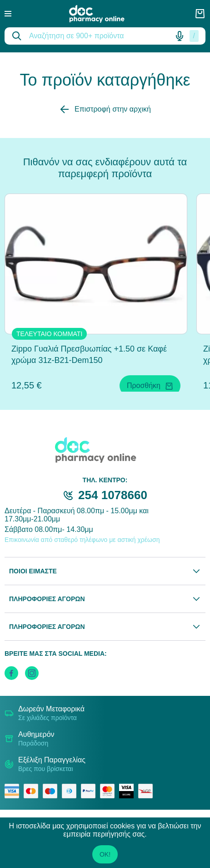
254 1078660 (113, 495)
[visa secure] (129, 791)
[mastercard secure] (110, 791)
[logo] (103, 14)
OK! (105, 854)
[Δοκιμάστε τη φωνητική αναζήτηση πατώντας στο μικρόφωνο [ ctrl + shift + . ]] (180, 36)
